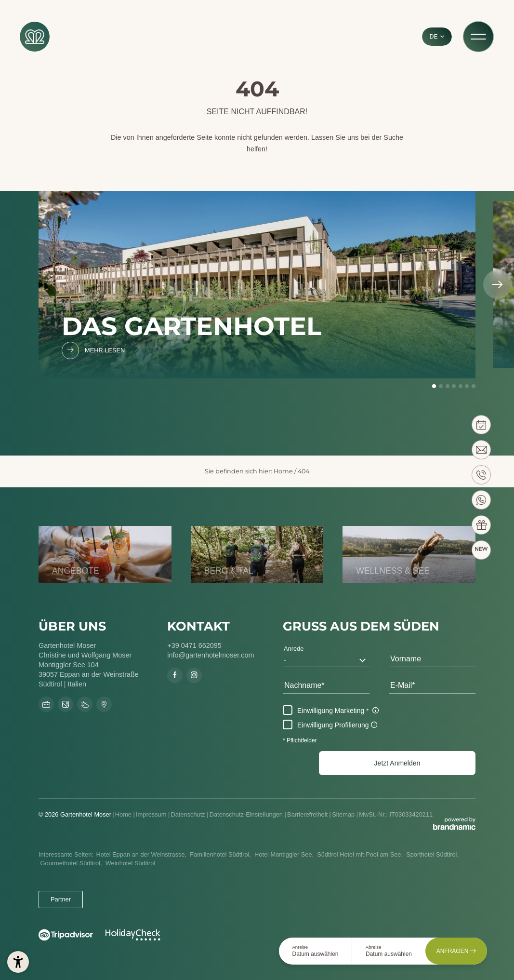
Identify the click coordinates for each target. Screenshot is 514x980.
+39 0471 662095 (194, 645)
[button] (397, 763)
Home (283, 471)
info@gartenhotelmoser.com (211, 655)
